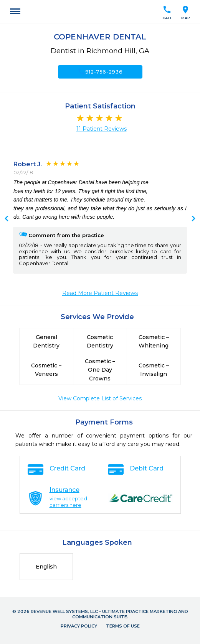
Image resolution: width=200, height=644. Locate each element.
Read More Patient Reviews (100, 293)
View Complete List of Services (100, 398)
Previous (193, 219)
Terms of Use (123, 626)
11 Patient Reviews (102, 129)
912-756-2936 (100, 72)
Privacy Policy (79, 626)
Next (7, 219)
